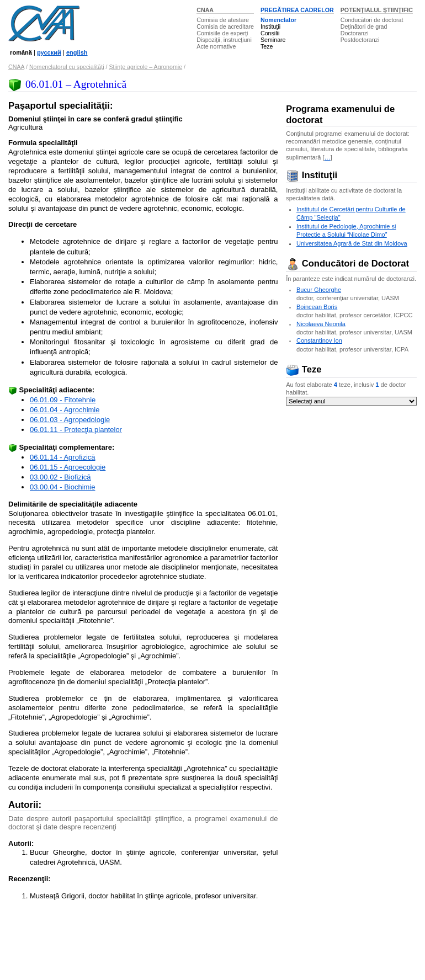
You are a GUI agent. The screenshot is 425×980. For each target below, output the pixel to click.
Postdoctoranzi (360, 40)
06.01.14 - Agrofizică (63, 457)
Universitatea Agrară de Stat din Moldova (352, 243)
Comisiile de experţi (222, 33)
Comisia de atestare (223, 20)
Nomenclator (278, 20)
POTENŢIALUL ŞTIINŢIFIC (377, 10)
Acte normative (216, 46)
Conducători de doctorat (372, 20)
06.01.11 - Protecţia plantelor (76, 430)
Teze (267, 46)
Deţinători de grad (364, 26)
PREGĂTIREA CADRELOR (297, 10)
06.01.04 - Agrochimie (65, 410)
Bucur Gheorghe (319, 290)
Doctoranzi (355, 33)
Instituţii (270, 26)
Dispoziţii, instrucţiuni (224, 40)
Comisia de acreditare (225, 26)
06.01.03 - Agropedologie (70, 420)
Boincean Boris (317, 307)
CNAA (205, 10)
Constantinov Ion (319, 340)
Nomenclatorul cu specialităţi (67, 67)
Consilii (270, 33)
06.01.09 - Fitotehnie (63, 400)
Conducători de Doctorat (347, 263)
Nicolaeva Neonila (321, 324)
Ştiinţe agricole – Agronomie (145, 67)
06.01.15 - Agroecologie (68, 467)
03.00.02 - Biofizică (60, 477)
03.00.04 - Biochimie (63, 487)
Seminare (273, 40)
